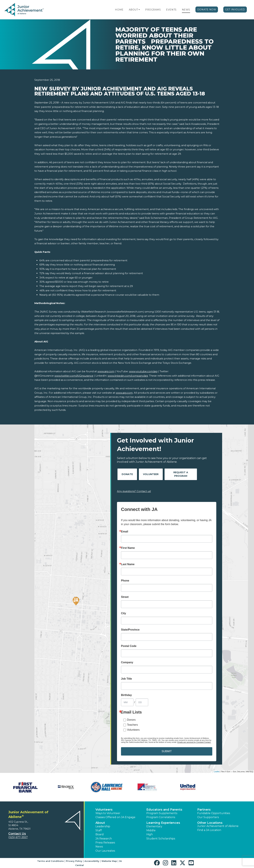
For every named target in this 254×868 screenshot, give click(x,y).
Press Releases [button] (105, 843)
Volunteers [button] (104, 810)
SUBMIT (167, 751)
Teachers (132, 725)
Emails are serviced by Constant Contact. (194, 742)
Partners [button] (204, 810)
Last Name (128, 564)
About (133, 10)
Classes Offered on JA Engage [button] (115, 817)
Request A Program (181, 474)
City (123, 613)
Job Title (126, 679)
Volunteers (133, 730)
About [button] (100, 823)
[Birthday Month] (127, 702)
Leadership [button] (103, 826)
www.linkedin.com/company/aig (128, 376)
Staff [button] (99, 830)
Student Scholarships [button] (161, 839)
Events (171, 10)
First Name (128, 548)
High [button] (150, 834)
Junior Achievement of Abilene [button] (218, 826)
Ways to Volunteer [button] (108, 813)
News (186, 10)
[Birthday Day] (142, 702)
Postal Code (129, 646)
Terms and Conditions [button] (50, 861)
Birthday (126, 695)
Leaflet (217, 772)
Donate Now (207, 10)
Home (119, 10)
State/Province (130, 630)
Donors (131, 720)
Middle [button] (151, 830)
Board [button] (100, 834)
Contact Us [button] (17, 834)
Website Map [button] (109, 861)
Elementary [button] (154, 826)
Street (125, 597)
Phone (125, 581)
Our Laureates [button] (105, 851)
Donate (127, 474)
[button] (139, 10)
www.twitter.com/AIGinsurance (74, 376)
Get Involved (235, 10)
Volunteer (151, 474)
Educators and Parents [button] (164, 810)
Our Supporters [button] (208, 817)
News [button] (99, 847)
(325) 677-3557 (18, 837)
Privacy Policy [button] (74, 861)
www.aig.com (106, 371)
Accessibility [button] (92, 861)
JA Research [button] (104, 839)
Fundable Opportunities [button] (214, 813)
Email (125, 532)
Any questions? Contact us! (134, 491)
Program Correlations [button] (161, 817)
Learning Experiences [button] (163, 823)
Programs (153, 10)
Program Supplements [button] (162, 813)
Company (127, 662)
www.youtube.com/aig (143, 371)
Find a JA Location (209, 830)
